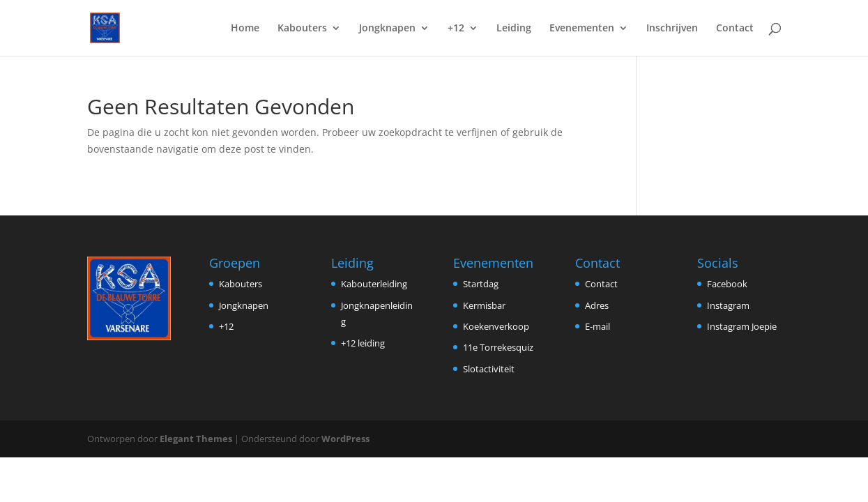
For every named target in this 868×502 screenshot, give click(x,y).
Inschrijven (672, 29)
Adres (597, 305)
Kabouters (302, 29)
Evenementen (582, 29)
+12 (456, 29)
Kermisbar (484, 305)
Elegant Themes (196, 439)
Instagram (728, 305)
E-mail (597, 326)
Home (245, 29)
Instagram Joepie (742, 326)
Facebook (727, 284)
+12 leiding (363, 343)
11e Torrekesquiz (498, 347)
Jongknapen (387, 29)
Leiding (514, 29)
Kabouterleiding (374, 284)
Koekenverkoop (496, 326)
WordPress (345, 439)
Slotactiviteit (489, 369)
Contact (735, 29)
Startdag (481, 284)
